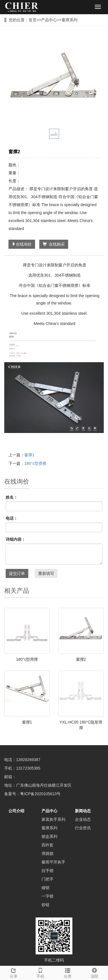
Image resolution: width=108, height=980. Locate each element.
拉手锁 (47, 871)
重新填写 (46, 573)
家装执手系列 (53, 819)
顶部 (95, 972)
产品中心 (49, 20)
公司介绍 (16, 811)
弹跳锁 (47, 853)
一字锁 (47, 896)
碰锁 (46, 888)
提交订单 (17, 573)
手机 (41, 972)
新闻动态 (83, 811)
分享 (14, 972)
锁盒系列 (49, 836)
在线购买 (54, 244)
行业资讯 (83, 828)
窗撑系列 (70, 20)
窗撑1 (29, 455)
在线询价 (22, 244)
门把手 (47, 879)
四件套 (47, 845)
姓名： (12, 497)
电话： (12, 518)
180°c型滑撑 (35, 463)
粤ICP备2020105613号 (40, 794)
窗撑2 (81, 659)
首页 (33, 20)
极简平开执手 (53, 862)
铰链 (46, 905)
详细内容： (16, 539)
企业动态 (83, 819)
